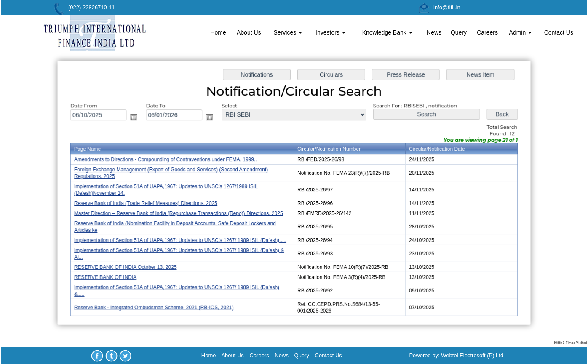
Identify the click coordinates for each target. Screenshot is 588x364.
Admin (521, 32)
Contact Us (559, 32)
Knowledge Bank (387, 32)
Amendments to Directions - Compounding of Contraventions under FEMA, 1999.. (169, 161)
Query (459, 32)
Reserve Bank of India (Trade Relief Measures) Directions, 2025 (150, 203)
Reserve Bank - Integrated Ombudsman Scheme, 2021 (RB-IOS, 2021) (158, 305)
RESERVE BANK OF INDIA (110, 275)
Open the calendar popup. (138, 119)
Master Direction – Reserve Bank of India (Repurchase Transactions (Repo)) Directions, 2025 (182, 213)
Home (218, 32)
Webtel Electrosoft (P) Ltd (472, 355)
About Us (249, 32)
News (434, 32)
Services (288, 32)
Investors (330, 32)
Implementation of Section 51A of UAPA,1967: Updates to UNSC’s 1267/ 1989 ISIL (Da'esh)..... (183, 239)
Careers (487, 32)
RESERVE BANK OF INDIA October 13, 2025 (130, 266)
